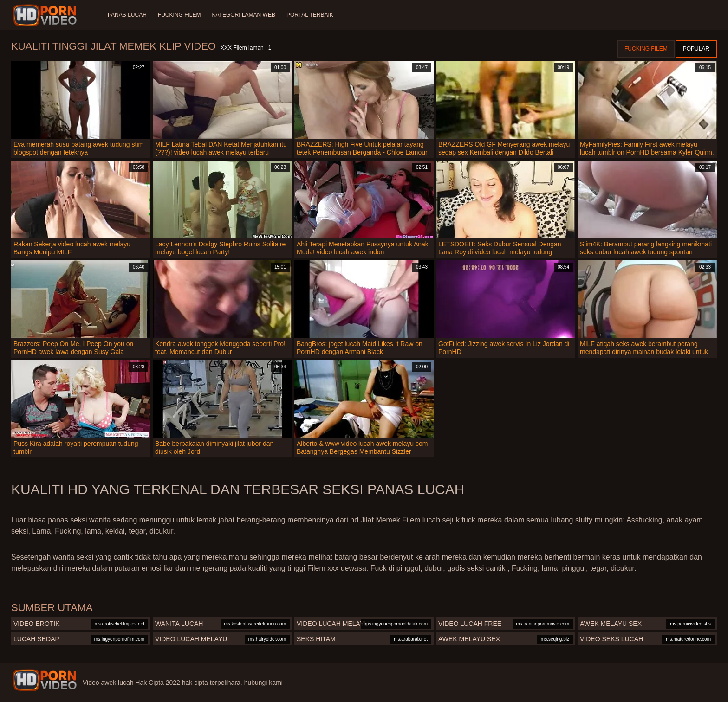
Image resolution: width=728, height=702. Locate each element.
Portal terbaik (310, 15)
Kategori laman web (243, 15)
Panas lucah (127, 15)
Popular (696, 49)
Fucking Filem (179, 15)
